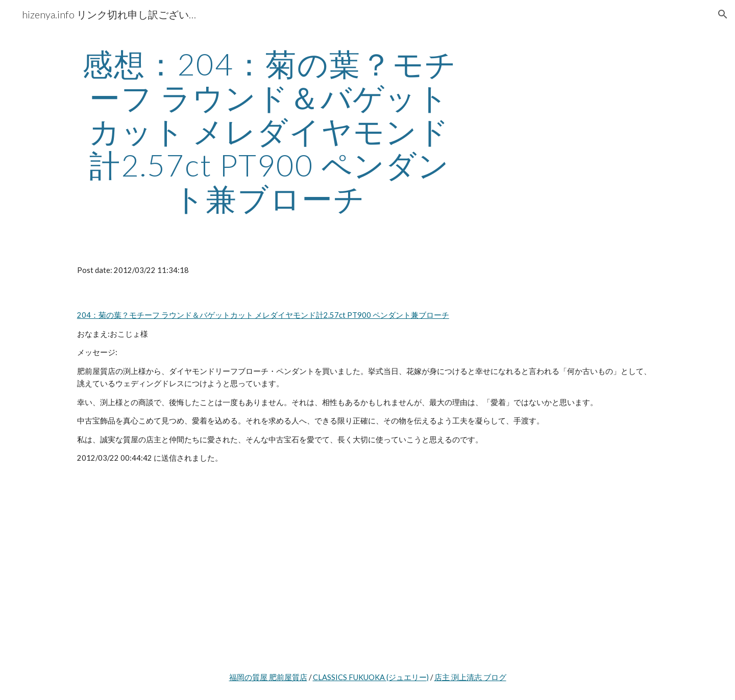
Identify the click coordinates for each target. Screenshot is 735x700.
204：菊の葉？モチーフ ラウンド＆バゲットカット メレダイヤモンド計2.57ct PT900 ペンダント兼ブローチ (263, 315)
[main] (269, 131)
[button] (723, 14)
